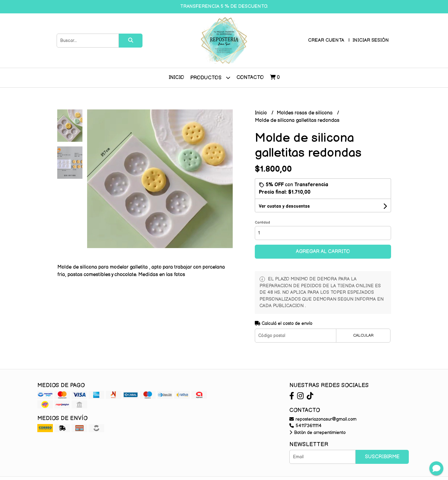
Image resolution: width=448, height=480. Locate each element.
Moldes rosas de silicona (305, 113)
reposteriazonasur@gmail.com (323, 419)
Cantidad (262, 222)
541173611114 (306, 426)
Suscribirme (382, 457)
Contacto (250, 78)
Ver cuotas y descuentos (284, 206)
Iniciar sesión (371, 40)
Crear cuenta (326, 40)
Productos (210, 78)
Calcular (363, 335)
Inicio (176, 78)
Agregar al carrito (323, 252)
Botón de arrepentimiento (317, 433)
